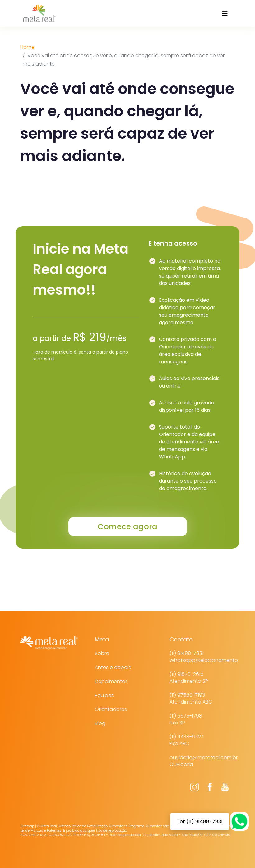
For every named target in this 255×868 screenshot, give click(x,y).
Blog (100, 723)
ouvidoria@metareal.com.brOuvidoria (204, 761)
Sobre (102, 653)
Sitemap (27, 826)
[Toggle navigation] (225, 13)
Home (27, 47)
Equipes (104, 695)
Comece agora (127, 527)
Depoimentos (111, 681)
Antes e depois (113, 667)
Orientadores (111, 709)
